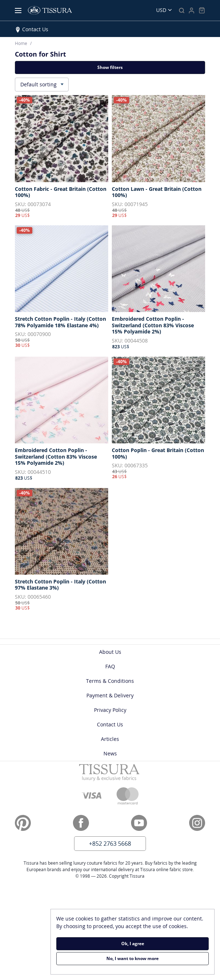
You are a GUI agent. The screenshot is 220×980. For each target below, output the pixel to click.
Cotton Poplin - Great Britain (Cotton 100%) (158, 453)
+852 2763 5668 (110, 844)
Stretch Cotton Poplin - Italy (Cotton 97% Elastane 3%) (60, 585)
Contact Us (35, 29)
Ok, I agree (133, 944)
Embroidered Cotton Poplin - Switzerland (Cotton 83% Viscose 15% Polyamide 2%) (153, 325)
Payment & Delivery (110, 695)
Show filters (110, 67)
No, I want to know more (133, 958)
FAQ (110, 666)
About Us (110, 652)
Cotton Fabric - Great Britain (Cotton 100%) (61, 192)
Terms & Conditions (110, 681)
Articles (110, 739)
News (110, 753)
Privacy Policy (110, 710)
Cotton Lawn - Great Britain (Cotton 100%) (157, 192)
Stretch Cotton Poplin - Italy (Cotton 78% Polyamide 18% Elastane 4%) (60, 322)
